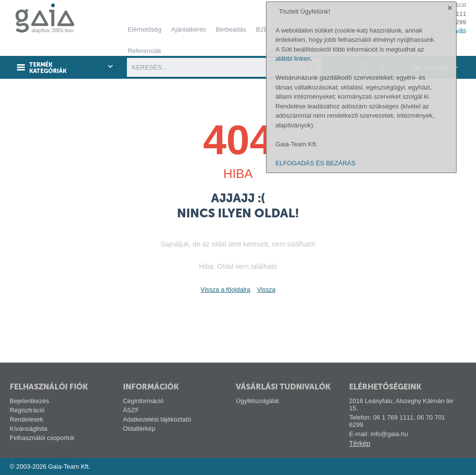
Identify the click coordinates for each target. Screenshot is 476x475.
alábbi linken (293, 357)
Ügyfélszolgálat (257, 401)
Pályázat (454, 5)
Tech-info (384, 5)
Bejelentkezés (29, 401)
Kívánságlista (28, 429)
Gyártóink (420, 5)
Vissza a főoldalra (225, 290)
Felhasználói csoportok (42, 438)
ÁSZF (131, 410)
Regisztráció (27, 410)
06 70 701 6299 (444, 22)
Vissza (266, 290)
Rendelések (26, 419)
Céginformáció (143, 401)
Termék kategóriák (48, 68)
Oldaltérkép (139, 429)
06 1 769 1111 (446, 14)
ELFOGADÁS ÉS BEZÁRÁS (315, 462)
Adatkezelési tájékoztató (157, 419)
